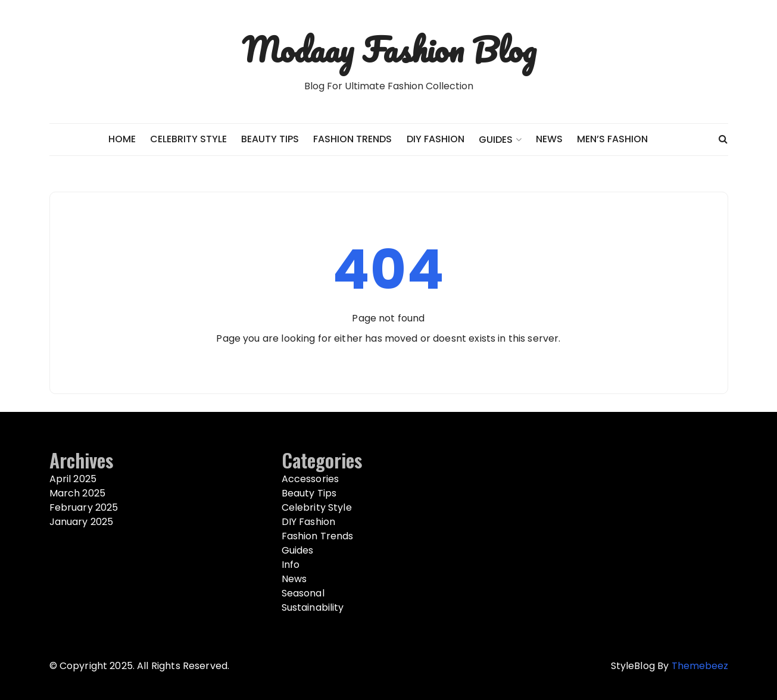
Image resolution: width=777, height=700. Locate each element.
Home (122, 139)
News (549, 139)
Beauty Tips (270, 139)
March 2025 (78, 493)
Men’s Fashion (612, 139)
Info (291, 565)
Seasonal (303, 593)
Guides (496, 140)
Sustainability (313, 607)
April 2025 (73, 479)
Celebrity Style (188, 139)
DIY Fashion (436, 139)
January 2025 (82, 522)
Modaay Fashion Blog (389, 49)
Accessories (311, 479)
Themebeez (700, 666)
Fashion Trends (352, 139)
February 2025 (84, 507)
